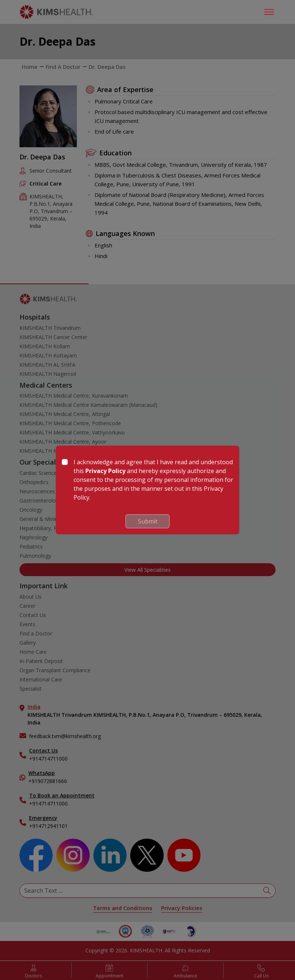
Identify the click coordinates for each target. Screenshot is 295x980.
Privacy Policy (105, 471)
